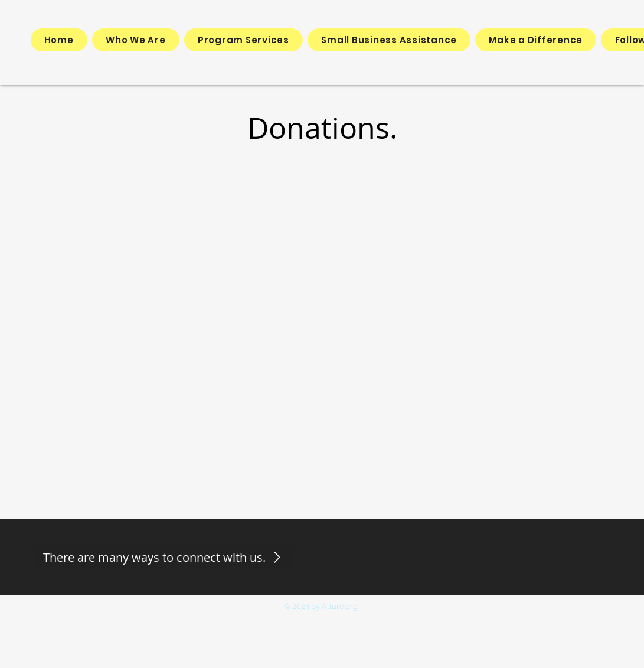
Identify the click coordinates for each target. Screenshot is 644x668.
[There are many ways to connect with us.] (164, 557)
